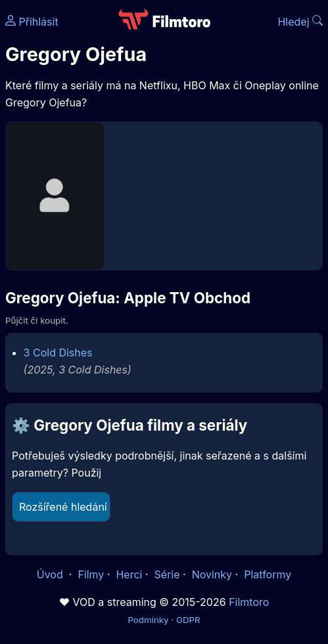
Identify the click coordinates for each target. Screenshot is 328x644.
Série (167, 574)
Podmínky (148, 620)
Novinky (212, 574)
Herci (129, 574)
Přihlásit (32, 22)
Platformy (268, 574)
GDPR (188, 620)
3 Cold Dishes (58, 353)
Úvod (51, 574)
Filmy (91, 574)
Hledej (300, 22)
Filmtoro (249, 602)
